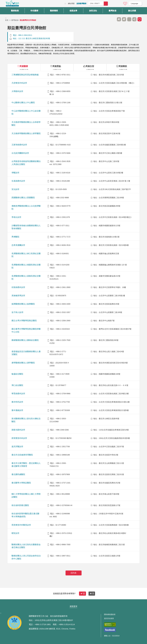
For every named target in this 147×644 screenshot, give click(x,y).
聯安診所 (15, 533)
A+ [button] (124, 19)
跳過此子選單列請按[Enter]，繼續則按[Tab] (114, 19)
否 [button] (92, 594)
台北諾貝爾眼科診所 (20, 153)
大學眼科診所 (17, 91)
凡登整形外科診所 (19, 83)
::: (65, 4)
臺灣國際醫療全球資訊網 (12, 4)
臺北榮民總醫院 (18, 474)
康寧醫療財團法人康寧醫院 (23, 363)
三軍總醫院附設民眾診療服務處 (25, 75)
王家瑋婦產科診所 (19, 145)
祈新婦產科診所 (18, 287)
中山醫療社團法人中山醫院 (23, 103)
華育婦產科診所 (18, 394)
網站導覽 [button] (73, 602)
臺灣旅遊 (15, 20)
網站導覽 (71, 4)
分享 (134, 19)
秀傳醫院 (15, 237)
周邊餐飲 (123, 66)
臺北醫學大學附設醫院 (21, 483)
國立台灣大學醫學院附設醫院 (24, 321)
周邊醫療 (24, 66)
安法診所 (15, 189)
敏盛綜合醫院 (17, 374)
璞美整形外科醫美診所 (21, 525)
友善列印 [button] (129, 19)
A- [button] (119, 19)
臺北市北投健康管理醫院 (22, 455)
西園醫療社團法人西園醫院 (23, 198)
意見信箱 (120, 4)
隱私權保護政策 (110, 614)
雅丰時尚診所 (17, 402)
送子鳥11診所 (17, 312)
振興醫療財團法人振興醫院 (23, 304)
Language (134, 4)
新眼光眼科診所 (18, 430)
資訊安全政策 (109, 618)
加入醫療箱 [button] (140, 19)
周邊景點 (57, 66)
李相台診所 (16, 217)
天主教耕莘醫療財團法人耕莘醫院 (26, 133)
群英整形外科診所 (19, 438)
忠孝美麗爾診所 (18, 245)
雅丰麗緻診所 (17, 410)
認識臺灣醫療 (81, 4)
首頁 (7, 20)
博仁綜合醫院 (17, 385)
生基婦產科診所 (18, 181)
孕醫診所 (15, 173)
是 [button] (83, 594)
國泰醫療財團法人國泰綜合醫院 (25, 340)
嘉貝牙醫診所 (17, 447)
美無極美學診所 (18, 296)
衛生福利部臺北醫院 (20, 505)
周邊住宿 (90, 66)
